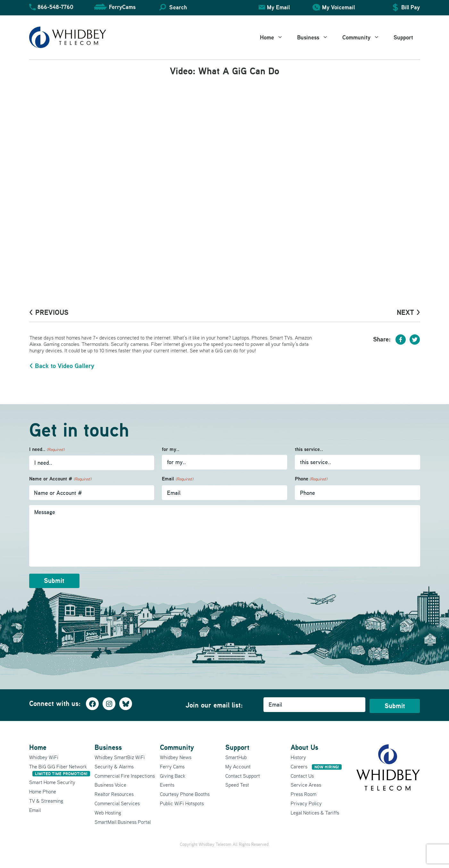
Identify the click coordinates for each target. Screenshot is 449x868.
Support (403, 37)
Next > (408, 312)
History (298, 755)
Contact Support (243, 773)
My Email (278, 7)
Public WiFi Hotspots (182, 801)
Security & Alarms (114, 764)
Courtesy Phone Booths (185, 792)
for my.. (171, 449)
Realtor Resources (114, 792)
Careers (316, 764)
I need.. (47, 450)
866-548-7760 (55, 7)
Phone (311, 479)
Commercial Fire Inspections (125, 773)
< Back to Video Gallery (62, 366)
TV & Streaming (46, 798)
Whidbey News (176, 755)
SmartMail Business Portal (123, 819)
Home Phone (43, 789)
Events (167, 782)
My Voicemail (338, 7)
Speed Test (237, 782)
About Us (304, 745)
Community (364, 37)
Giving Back (173, 773)
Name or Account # (60, 479)
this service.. (309, 449)
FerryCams (122, 7)
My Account (238, 764)
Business (316, 37)
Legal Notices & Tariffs (315, 810)
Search (178, 7)
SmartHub (236, 755)
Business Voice (110, 782)
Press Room (303, 792)
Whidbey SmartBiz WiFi (120, 755)
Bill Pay (411, 7)
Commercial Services (117, 801)
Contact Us (302, 773)
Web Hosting (108, 810)
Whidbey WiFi (44, 755)
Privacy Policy (306, 801)
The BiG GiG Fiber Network (60, 767)
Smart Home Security (52, 780)
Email (177, 479)
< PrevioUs (49, 312)
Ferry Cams (172, 764)
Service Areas (306, 782)
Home (275, 37)
